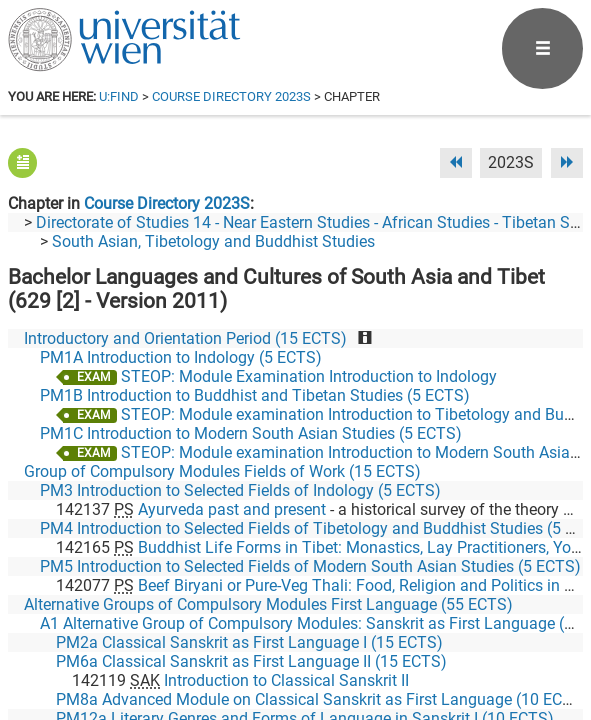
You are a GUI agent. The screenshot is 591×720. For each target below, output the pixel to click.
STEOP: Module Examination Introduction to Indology (309, 376)
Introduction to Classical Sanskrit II (286, 680)
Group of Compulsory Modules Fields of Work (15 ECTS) (222, 471)
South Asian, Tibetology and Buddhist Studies (213, 241)
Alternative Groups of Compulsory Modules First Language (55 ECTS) (268, 604)
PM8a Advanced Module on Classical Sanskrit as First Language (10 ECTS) (322, 699)
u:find (119, 96)
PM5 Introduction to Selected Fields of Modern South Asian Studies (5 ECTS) (310, 566)
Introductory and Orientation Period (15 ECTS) (185, 338)
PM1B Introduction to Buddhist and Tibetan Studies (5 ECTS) (255, 395)
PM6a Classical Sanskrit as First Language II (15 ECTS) (251, 661)
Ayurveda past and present (232, 509)
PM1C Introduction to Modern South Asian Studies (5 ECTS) (251, 433)
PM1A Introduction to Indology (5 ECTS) (181, 357)
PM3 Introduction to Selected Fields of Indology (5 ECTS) (240, 490)
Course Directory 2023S (231, 96)
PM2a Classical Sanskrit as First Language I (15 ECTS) (249, 642)
